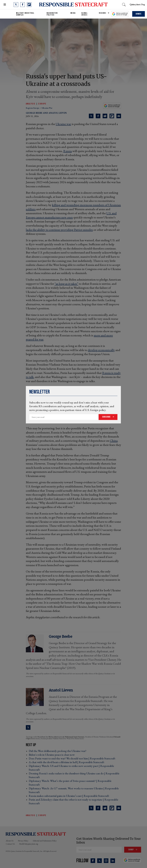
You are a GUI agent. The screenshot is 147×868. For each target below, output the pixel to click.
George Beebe (34, 113)
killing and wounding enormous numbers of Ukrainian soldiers (73, 207)
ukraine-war (47, 108)
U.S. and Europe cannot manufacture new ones (71, 215)
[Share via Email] (119, 116)
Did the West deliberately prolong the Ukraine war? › (58, 751)
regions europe (33, 108)
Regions (102, 13)
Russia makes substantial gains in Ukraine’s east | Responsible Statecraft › (70, 796)
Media (73, 13)
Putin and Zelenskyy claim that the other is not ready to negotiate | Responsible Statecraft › (73, 801)
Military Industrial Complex (25, 14)
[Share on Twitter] (91, 116)
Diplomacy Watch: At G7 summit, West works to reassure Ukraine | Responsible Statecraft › (74, 790)
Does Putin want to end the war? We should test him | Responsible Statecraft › (73, 758)
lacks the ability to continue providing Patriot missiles (59, 230)
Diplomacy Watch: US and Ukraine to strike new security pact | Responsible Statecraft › (71, 768)
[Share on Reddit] (105, 116)
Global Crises (84, 14)
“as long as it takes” (66, 284)
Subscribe (107, 417)
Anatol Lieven (58, 113)
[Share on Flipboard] (112, 116)
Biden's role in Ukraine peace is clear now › (53, 755)
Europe (42, 104)
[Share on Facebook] (98, 116)
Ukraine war (63, 124)
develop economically (101, 350)
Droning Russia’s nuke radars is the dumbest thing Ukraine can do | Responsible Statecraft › (74, 775)
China (114, 441)
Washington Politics (52, 14)
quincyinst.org (137, 4)
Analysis (31, 104)
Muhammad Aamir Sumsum (74, 737)
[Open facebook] (23, 5)
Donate (139, 14)
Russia (68, 151)
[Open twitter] (16, 5)
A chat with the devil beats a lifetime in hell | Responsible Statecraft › (67, 762)
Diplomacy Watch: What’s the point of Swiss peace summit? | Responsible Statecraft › (70, 783)
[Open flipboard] (29, 5)
